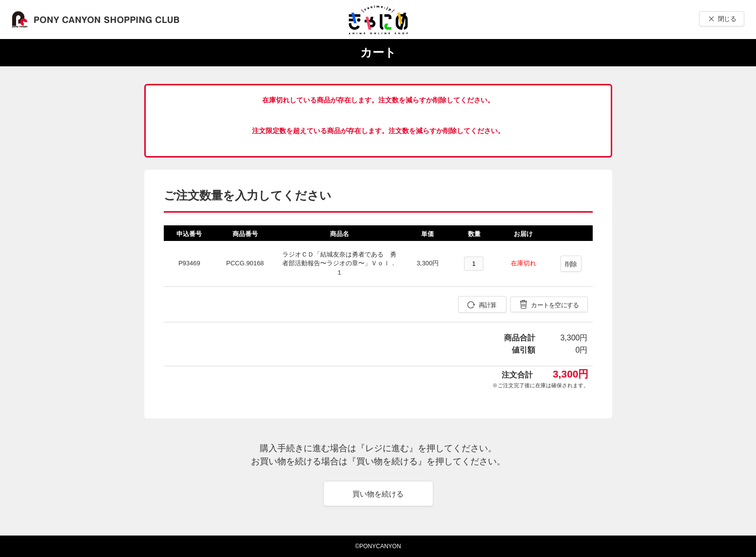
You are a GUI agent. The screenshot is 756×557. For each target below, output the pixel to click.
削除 (571, 264)
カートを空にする (555, 305)
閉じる (727, 19)
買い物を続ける (378, 494)
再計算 (488, 305)
